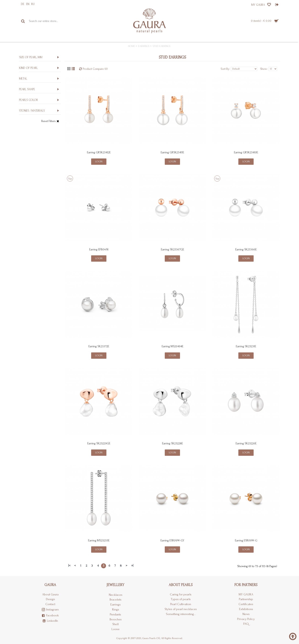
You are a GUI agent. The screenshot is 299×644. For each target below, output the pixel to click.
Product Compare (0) (95, 69)
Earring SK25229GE (99, 443)
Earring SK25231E (246, 346)
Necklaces (116, 595)
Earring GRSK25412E (99, 152)
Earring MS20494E (172, 346)
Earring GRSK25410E (246, 152)
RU (33, 4)
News (246, 614)
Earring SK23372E (99, 346)
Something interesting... (181, 614)
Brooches (116, 619)
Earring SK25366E (246, 249)
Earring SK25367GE (172, 249)
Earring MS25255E (99, 540)
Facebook (50, 616)
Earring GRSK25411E (172, 152)
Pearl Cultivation (181, 604)
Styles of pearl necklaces (181, 609)
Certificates (246, 604)
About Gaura (50, 594)
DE (23, 4)
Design (50, 599)
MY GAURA (246, 594)
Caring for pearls (181, 594)
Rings (116, 609)
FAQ (246, 624)
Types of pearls (181, 599)
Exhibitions (246, 609)
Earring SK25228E (172, 443)
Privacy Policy (246, 619)
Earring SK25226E (246, 443)
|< (69, 566)
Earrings (115, 604)
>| (132, 566)
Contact (50, 604)
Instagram (50, 610)
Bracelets (115, 599)
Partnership (246, 599)
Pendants (115, 614)
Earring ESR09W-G (246, 540)
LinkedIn (50, 621)
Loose (115, 629)
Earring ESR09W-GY (172, 540)
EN (28, 4)
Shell (115, 624)
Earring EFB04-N (99, 249)
